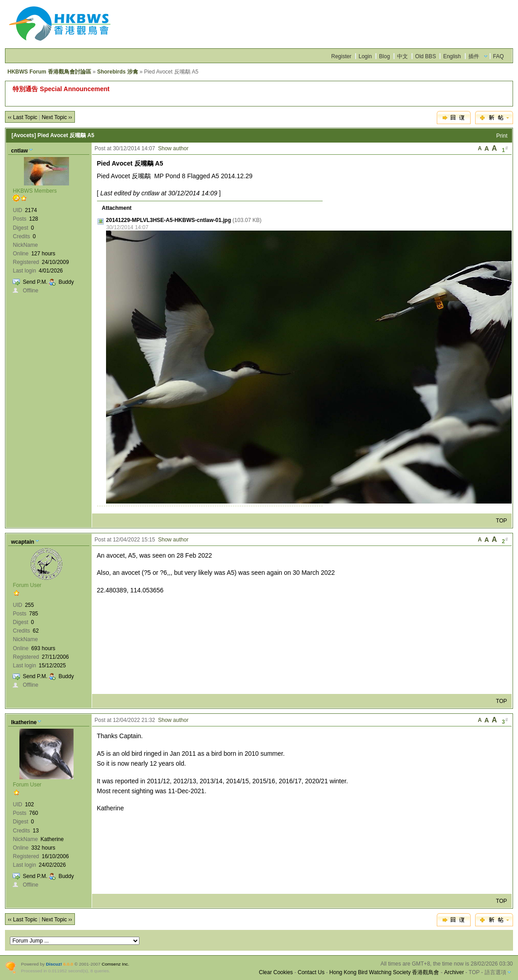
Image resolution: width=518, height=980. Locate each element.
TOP (501, 521)
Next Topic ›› (57, 117)
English (452, 56)
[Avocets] (23, 135)
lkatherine (24, 722)
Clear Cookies (276, 972)
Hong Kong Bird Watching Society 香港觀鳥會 (384, 972)
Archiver (454, 972)
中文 (402, 56)
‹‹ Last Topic (22, 117)
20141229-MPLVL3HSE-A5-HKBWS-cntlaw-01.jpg (169, 220)
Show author (173, 148)
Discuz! (54, 964)
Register (341, 56)
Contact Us (311, 972)
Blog (384, 56)
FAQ (499, 56)
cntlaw (19, 151)
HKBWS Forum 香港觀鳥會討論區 (49, 72)
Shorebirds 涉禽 (118, 72)
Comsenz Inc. (115, 964)
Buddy (66, 282)
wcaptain (22, 542)
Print (502, 136)
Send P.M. (35, 282)
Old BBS (425, 56)
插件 (474, 56)
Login (365, 56)
